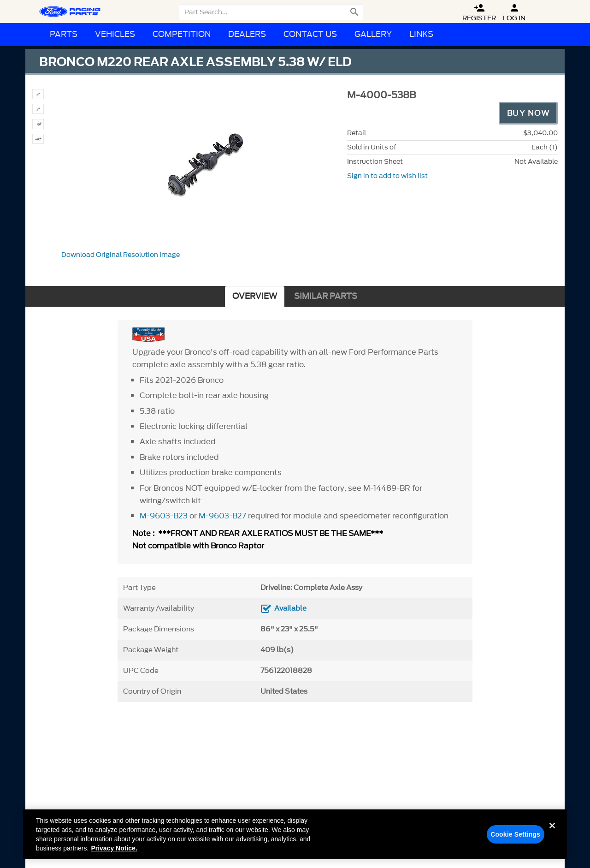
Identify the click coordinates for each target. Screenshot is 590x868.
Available (290, 608)
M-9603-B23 (164, 516)
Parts (64, 34)
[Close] (552, 840)
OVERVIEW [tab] (255, 296)
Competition (182, 34)
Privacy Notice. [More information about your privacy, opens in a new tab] (114, 855)
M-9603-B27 (222, 516)
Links (421, 34)
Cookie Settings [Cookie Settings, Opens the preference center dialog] (515, 841)
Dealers (247, 34)
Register (479, 13)
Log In (514, 13)
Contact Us (310, 34)
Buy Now (528, 113)
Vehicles (115, 34)
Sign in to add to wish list (387, 176)
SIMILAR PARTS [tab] (326, 296)
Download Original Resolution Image (121, 255)
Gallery (373, 34)
